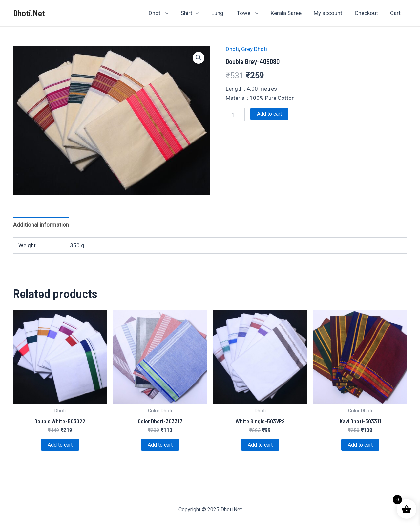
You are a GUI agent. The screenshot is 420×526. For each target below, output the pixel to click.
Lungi (224, 13)
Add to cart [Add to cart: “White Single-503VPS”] (260, 445)
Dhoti (167, 13)
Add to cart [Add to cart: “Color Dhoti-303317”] (160, 445)
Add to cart (269, 114)
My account (331, 13)
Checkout (368, 13)
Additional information (41, 225)
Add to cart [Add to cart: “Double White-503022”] (60, 445)
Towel (253, 13)
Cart (396, 13)
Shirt (197, 13)
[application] (174, 13)
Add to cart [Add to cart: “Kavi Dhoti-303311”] (360, 445)
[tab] (41, 224)
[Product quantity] (235, 115)
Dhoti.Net (29, 13)
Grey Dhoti (254, 49)
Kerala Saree (290, 13)
